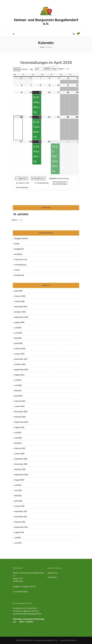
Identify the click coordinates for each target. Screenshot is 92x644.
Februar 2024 (20, 401)
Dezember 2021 (21, 511)
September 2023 (21, 422)
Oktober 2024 (20, 364)
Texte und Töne (21, 259)
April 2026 (18, 291)
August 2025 (19, 322)
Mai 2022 (18, 496)
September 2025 (21, 317)
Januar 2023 (19, 454)
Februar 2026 (20, 296)
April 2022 (18, 501)
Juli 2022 (18, 485)
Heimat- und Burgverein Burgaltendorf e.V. (46, 22)
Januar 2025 (19, 354)
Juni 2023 (18, 438)
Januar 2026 (19, 301)
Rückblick (18, 254)
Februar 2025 (20, 349)
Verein (17, 270)
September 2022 (21, 475)
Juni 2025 (18, 333)
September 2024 (21, 370)
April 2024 (18, 396)
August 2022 (19, 480)
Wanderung (19, 275)
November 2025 (21, 307)
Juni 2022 (18, 490)
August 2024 (19, 375)
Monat (17, 69)
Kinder (17, 244)
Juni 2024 (18, 385)
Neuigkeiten (19, 249)
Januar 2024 (19, 406)
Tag (31, 69)
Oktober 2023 (20, 417)
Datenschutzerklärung (68, 640)
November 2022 (21, 464)
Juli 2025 (18, 328)
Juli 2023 (18, 433)
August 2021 (19, 532)
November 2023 (21, 412)
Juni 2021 (18, 543)
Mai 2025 (18, 338)
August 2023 (19, 427)
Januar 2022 (19, 506)
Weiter (62, 69)
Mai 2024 (18, 391)
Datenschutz (53, 573)
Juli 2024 (18, 380)
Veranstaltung (20, 265)
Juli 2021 (18, 538)
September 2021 (21, 527)
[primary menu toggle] (14, 34)
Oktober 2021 (20, 522)
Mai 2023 (18, 443)
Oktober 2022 (20, 469)
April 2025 (18, 343)
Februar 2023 (20, 448)
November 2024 (21, 359)
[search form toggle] (74, 34)
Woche (25, 69)
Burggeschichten (21, 238)
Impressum (52, 577)
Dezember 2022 (21, 459)
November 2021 (21, 517)
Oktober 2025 (20, 312)
